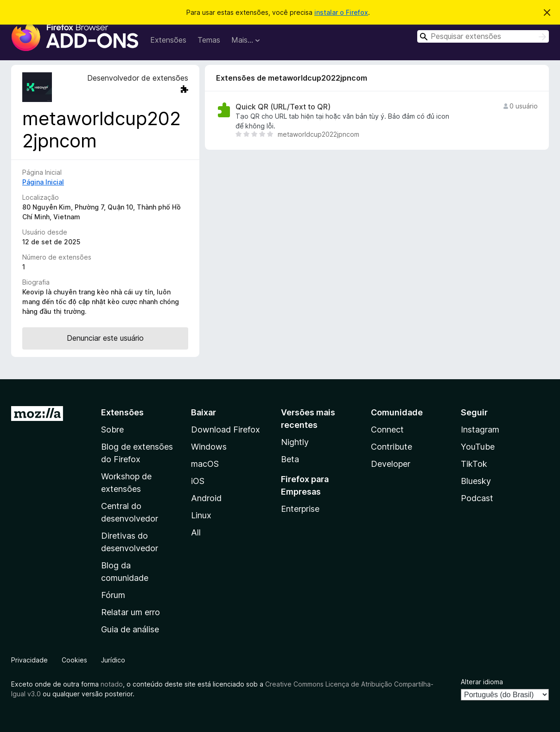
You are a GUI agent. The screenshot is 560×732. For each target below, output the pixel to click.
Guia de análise (130, 629)
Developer (391, 464)
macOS (205, 464)
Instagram (480, 430)
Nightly (295, 442)
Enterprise (300, 509)
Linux (201, 515)
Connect (387, 430)
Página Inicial (43, 182)
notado (112, 684)
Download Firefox (226, 430)
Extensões (168, 40)
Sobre (112, 430)
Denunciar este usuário (105, 338)
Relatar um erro (130, 612)
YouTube (478, 447)
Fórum (113, 595)
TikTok (474, 464)
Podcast (477, 498)
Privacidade (29, 660)
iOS (198, 481)
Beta (290, 459)
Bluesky (476, 481)
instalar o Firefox (341, 12)
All (196, 532)
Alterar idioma (482, 682)
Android (206, 498)
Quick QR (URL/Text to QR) (283, 107)
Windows (209, 447)
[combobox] (483, 36)
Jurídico (113, 660)
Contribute (391, 447)
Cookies (74, 660)
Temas (209, 40)
